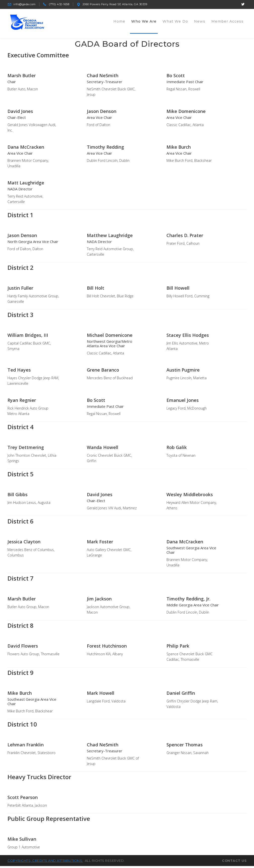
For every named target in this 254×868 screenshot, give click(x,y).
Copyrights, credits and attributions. (45, 863)
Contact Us (234, 863)
